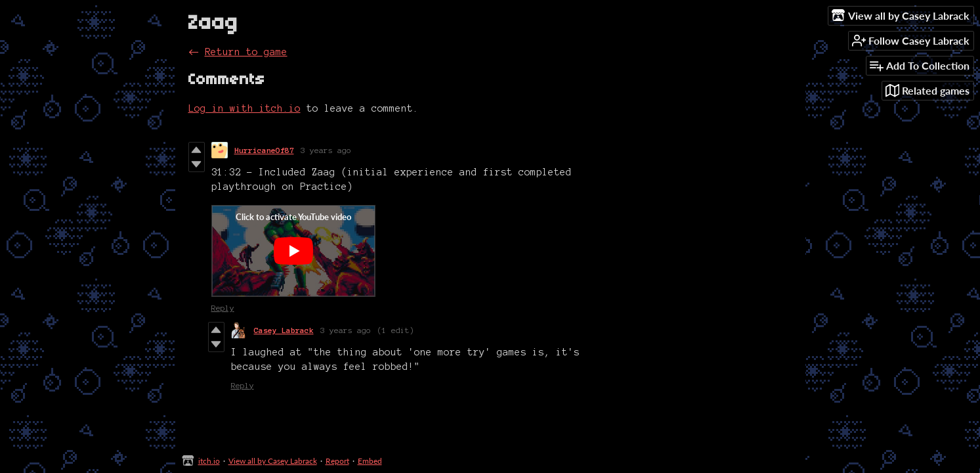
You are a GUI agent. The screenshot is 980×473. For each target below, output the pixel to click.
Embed (370, 461)
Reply (223, 308)
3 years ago (326, 150)
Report (337, 461)
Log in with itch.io (245, 108)
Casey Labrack (284, 330)
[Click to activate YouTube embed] (293, 251)
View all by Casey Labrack (273, 461)
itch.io (209, 461)
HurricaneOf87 (264, 150)
